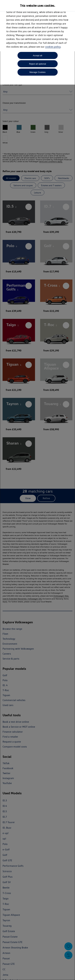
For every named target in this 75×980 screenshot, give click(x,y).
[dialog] (37, 490)
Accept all (38, 56)
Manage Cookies (37, 72)
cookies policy (53, 47)
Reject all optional (37, 64)
